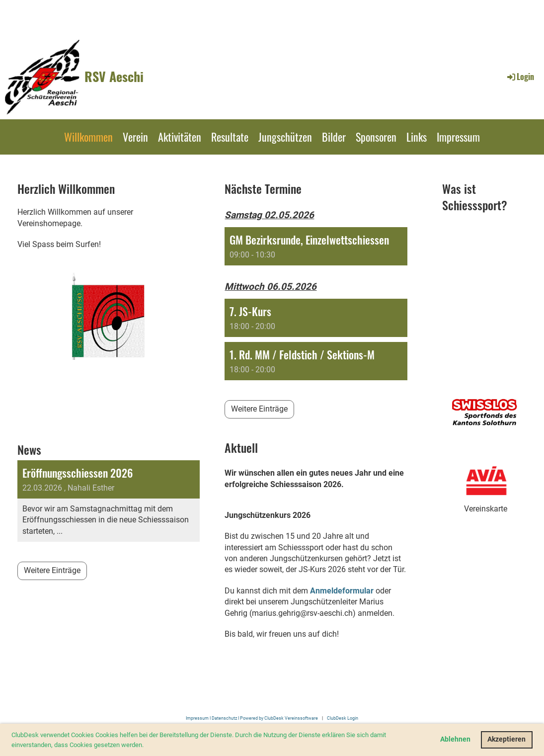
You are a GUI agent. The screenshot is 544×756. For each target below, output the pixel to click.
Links (417, 137)
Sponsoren (376, 137)
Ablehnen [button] (455, 739)
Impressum (458, 137)
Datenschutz (224, 718)
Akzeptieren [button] (506, 739)
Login (520, 77)
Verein (135, 137)
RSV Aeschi (114, 77)
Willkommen (88, 137)
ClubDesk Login (343, 718)
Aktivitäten (180, 137)
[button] (146, 745)
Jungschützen (285, 137)
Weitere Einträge (52, 570)
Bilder (334, 137)
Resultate (230, 137)
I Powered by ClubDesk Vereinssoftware (277, 718)
